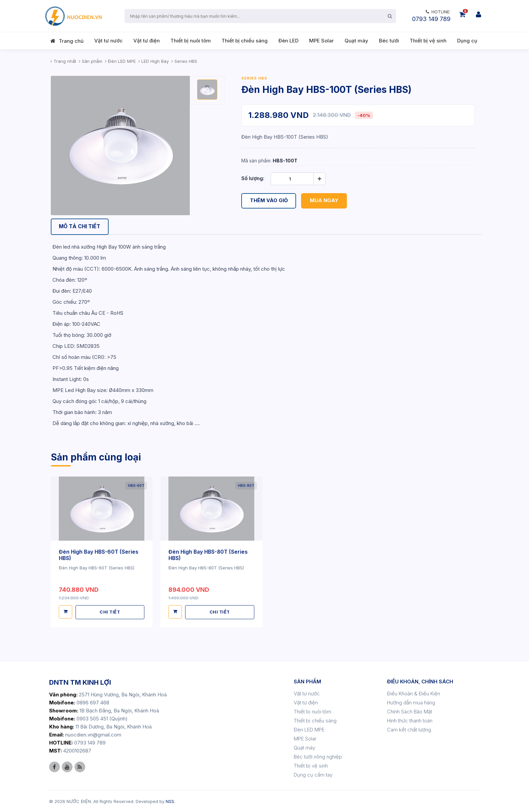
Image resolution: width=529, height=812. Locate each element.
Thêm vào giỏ (269, 201)
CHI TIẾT (110, 612)
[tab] (81, 227)
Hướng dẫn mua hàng (411, 702)
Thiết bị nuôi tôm (191, 41)
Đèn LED (288, 41)
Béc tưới (389, 41)
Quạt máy (356, 41)
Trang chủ (71, 41)
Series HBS (254, 78)
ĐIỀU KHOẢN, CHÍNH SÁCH (420, 681)
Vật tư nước (108, 41)
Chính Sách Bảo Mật (410, 711)
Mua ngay (325, 201)
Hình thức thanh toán (410, 720)
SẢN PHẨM (307, 681)
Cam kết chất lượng (409, 729)
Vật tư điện (147, 41)
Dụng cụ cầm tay (313, 774)
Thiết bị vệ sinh (428, 41)
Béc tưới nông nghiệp (318, 756)
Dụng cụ (467, 41)
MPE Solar (321, 41)
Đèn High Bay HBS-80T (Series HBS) (210, 555)
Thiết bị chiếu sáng (245, 41)
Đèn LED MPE (309, 729)
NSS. (170, 801)
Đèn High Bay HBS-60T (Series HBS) (100, 555)
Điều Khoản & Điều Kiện (414, 693)
